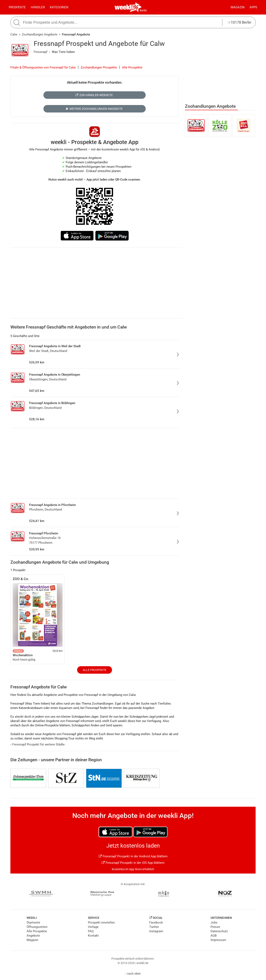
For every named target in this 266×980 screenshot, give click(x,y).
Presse (215, 927)
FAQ (91, 931)
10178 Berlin (240, 22)
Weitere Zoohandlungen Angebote (94, 109)
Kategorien (59, 7)
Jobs (214, 923)
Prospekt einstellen (101, 923)
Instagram (156, 931)
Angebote (33, 936)
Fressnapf (41, 52)
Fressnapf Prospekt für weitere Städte (38, 744)
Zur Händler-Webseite (94, 95)
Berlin (143, 10)
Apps (253, 7)
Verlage (93, 927)
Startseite (33, 923)
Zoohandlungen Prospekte (99, 67)
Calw (14, 34)
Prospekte (17, 7)
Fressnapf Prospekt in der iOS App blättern (133, 863)
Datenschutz (219, 931)
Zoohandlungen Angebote (40, 34)
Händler (38, 7)
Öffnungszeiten (37, 927)
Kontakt (93, 936)
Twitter (154, 927)
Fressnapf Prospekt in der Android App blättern (133, 856)
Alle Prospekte (132, 67)
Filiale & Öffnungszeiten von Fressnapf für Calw (43, 67)
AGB (214, 936)
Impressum (218, 940)
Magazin (238, 7)
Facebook (156, 923)
